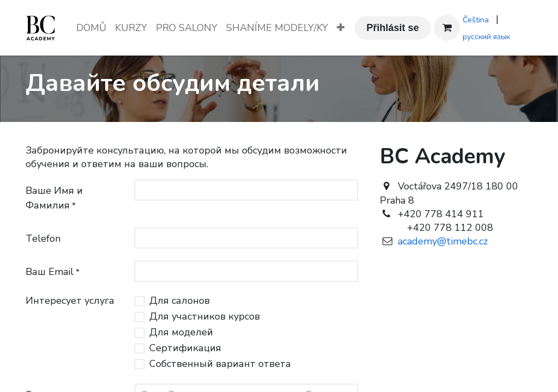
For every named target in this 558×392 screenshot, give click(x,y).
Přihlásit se (393, 28)
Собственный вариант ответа (220, 364)
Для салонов (180, 301)
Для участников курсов (205, 316)
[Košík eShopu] (447, 28)
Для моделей (181, 332)
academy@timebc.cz (440, 241)
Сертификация (185, 348)
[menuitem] (91, 28)
